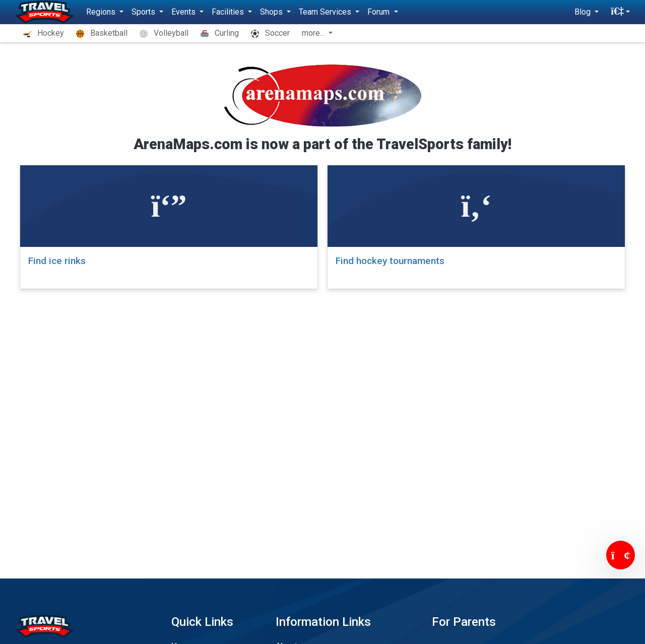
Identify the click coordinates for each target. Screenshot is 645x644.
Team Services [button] (326, 12)
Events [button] (184, 12)
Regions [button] (102, 12)
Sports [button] (144, 12)
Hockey (44, 33)
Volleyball (164, 33)
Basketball (102, 33)
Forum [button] (379, 12)
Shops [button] (272, 12)
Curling (220, 33)
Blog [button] (584, 12)
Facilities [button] (229, 12)
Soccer (270, 33)
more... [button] (314, 33)
